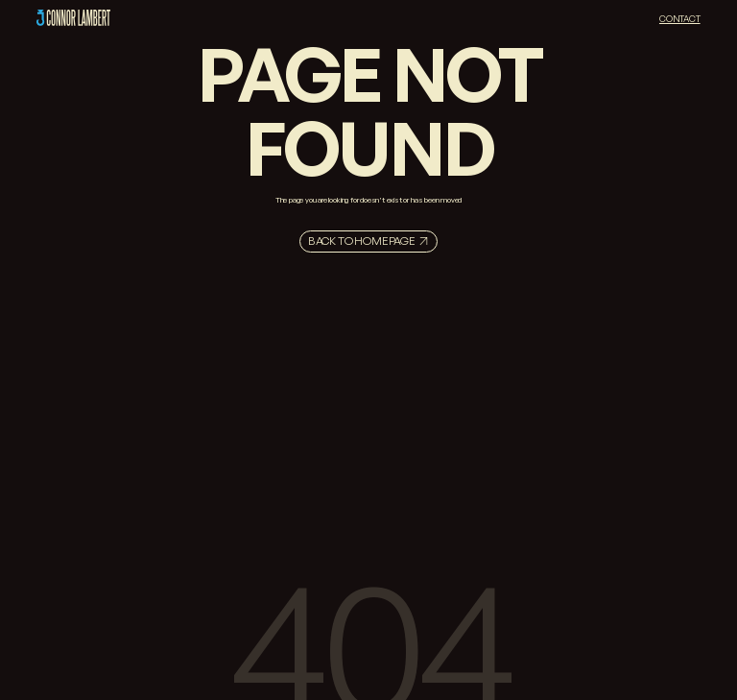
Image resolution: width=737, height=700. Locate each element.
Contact (680, 19)
